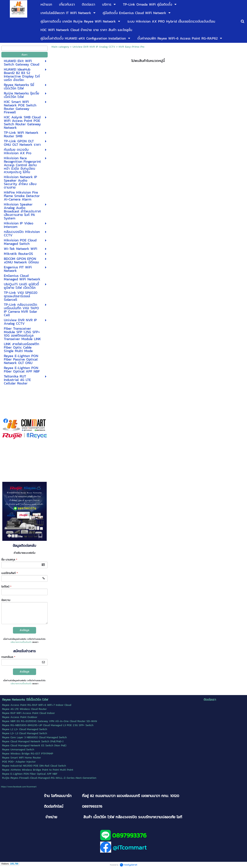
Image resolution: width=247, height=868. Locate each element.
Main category (60, 47)
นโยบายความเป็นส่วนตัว (21, 642)
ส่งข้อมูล (24, 630)
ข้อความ (6, 600)
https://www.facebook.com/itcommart (19, 787)
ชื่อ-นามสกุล (9, 560)
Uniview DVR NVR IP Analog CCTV (94, 47)
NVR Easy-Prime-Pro (132, 47)
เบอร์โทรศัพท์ (10, 573)
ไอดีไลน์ (6, 587)
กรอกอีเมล (8, 657)
